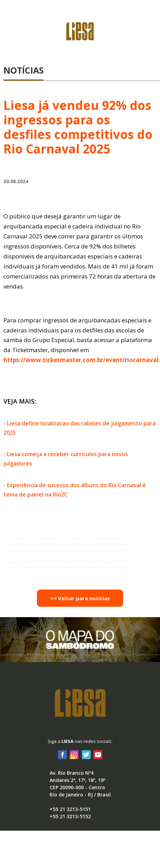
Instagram (74, 754)
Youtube (98, 754)
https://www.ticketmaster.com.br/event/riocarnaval (81, 360)
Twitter (86, 754)
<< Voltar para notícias (80, 598)
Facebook (62, 754)
